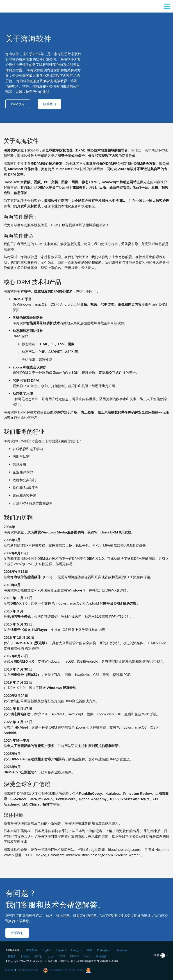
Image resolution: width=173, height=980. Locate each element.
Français (76, 950)
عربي (51, 956)
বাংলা (62, 956)
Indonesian (122, 950)
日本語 (25, 956)
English (47, 950)
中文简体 (32, 950)
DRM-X (74, 956)
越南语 (12, 956)
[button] (18, 104)
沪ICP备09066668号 (27, 970)
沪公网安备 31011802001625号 (63, 970)
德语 (89, 950)
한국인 (38, 956)
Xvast (87, 956)
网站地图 (101, 956)
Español (61, 950)
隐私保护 (10, 970)
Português (103, 950)
